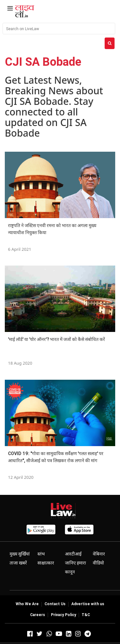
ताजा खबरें (18, 563)
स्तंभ (41, 554)
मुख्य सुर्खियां (20, 554)
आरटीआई (73, 554)
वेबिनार (99, 554)
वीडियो (98, 563)
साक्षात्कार (46, 563)
